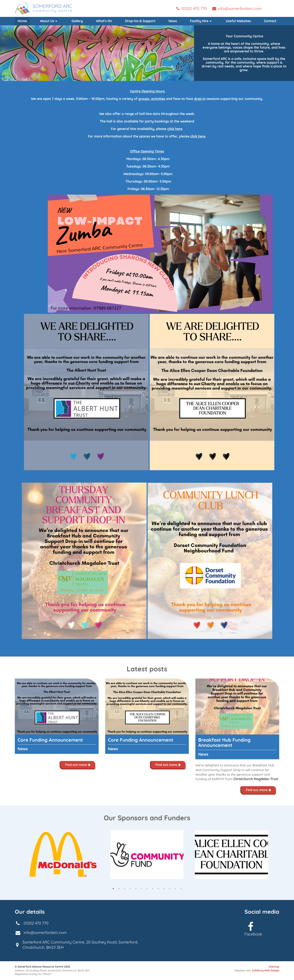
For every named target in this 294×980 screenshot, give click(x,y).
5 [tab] (136, 889)
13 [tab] (181, 889)
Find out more (78, 765)
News (173, 21)
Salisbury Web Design (266, 971)
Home (22, 21)
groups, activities (152, 99)
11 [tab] (169, 889)
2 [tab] (119, 889)
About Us (49, 21)
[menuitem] (49, 21)
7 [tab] (147, 889)
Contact (270, 21)
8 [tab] (153, 889)
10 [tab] (164, 889)
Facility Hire (201, 21)
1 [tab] (113, 889)
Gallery (77, 21)
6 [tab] (141, 889)
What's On (104, 21)
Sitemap (274, 967)
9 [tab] (158, 889)
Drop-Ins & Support (140, 21)
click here (175, 129)
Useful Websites (238, 21)
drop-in (200, 99)
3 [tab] (124, 889)
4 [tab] (130, 889)
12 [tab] (175, 889)
